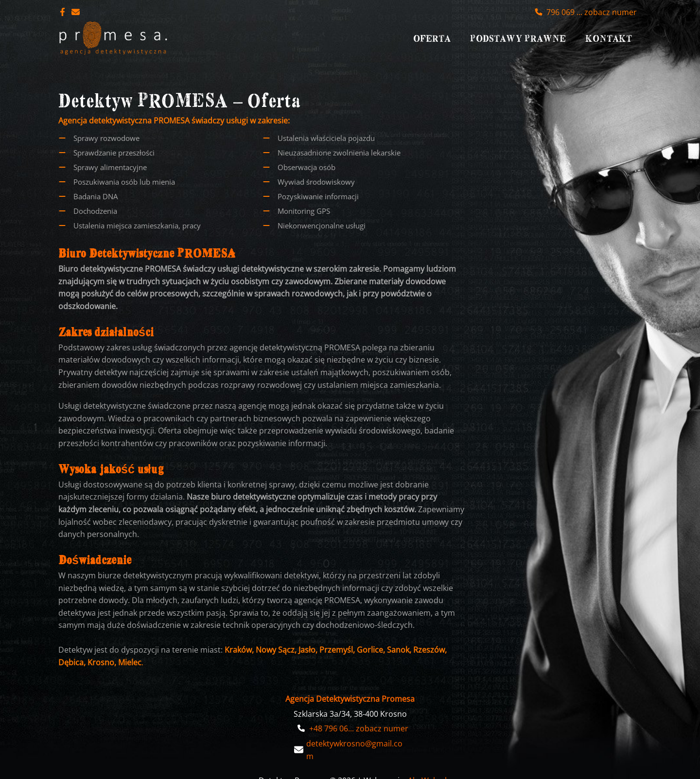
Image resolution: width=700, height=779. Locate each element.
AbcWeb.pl (427, 765)
